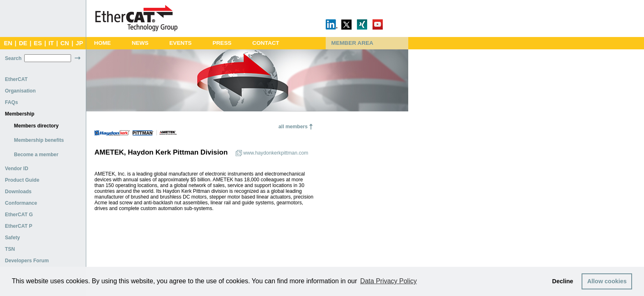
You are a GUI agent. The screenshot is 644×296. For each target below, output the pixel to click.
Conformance (21, 203)
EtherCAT (16, 79)
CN (65, 43)
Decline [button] (562, 281)
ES (38, 43)
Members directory (36, 126)
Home (102, 43)
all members (293, 127)
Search (13, 58)
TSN (10, 249)
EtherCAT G (19, 215)
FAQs (11, 102)
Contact (266, 43)
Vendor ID (17, 169)
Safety (13, 238)
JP (79, 43)
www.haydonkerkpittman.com (276, 153)
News (140, 43)
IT (51, 43)
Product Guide (22, 180)
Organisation (20, 91)
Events (180, 43)
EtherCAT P (19, 226)
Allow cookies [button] (607, 281)
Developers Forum (27, 261)
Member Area (352, 43)
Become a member (36, 155)
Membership (20, 114)
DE (23, 43)
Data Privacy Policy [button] (389, 281)
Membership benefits (39, 140)
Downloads (18, 192)
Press (222, 43)
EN (8, 43)
